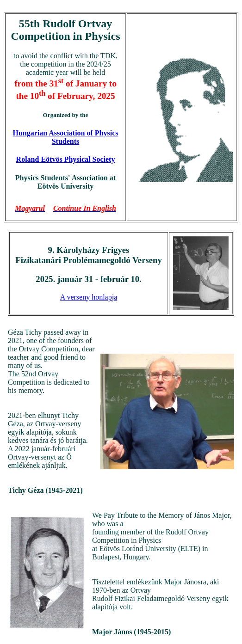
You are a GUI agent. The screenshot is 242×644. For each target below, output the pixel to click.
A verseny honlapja (89, 297)
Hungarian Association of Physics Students (65, 137)
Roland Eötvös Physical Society (66, 159)
